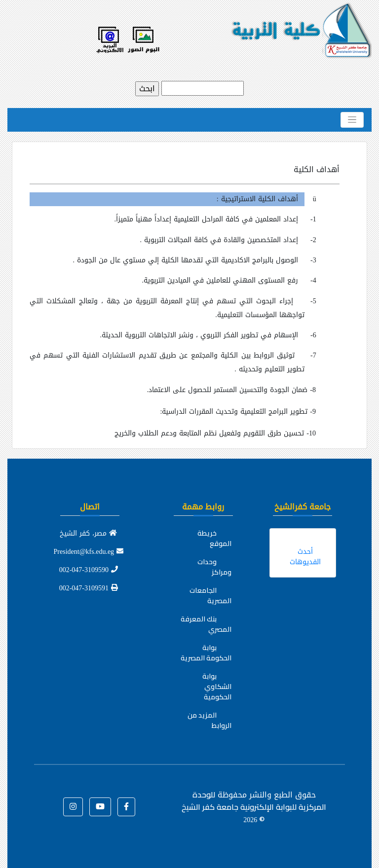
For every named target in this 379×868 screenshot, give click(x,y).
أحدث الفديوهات (305, 557)
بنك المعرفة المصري (206, 624)
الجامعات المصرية (210, 596)
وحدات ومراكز (214, 567)
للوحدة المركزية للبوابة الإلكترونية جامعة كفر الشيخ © (254, 807)
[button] (126, 807)
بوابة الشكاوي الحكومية (217, 687)
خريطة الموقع (214, 538)
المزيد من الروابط (209, 720)
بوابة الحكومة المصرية (206, 653)
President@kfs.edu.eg (89, 552)
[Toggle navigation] (352, 120)
